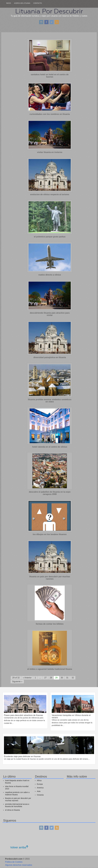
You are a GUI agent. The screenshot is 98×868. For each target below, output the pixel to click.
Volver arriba (19, 847)
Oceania (40, 795)
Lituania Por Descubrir (49, 11)
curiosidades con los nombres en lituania (50, 114)
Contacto (38, 3)
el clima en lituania (12, 810)
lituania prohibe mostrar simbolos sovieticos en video (50, 401)
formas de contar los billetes (50, 624)
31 (67, 678)
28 (51, 678)
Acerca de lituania (22, 3)
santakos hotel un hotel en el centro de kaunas (50, 76)
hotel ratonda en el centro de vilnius (50, 447)
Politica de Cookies (14, 862)
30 (62, 678)
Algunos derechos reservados (19, 865)
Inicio (9, 3)
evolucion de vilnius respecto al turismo (50, 194)
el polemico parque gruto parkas (50, 237)
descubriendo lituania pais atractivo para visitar (50, 314)
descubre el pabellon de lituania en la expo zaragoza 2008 (50, 493)
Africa (39, 780)
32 (73, 678)
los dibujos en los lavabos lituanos (50, 534)
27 (45, 678)
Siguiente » (17, 682)
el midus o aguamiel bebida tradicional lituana (50, 669)
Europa (40, 784)
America (40, 788)
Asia (39, 791)
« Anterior (27, 678)
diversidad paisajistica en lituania (50, 357)
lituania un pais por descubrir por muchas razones (50, 578)
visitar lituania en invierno (50, 152)
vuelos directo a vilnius (50, 275)
